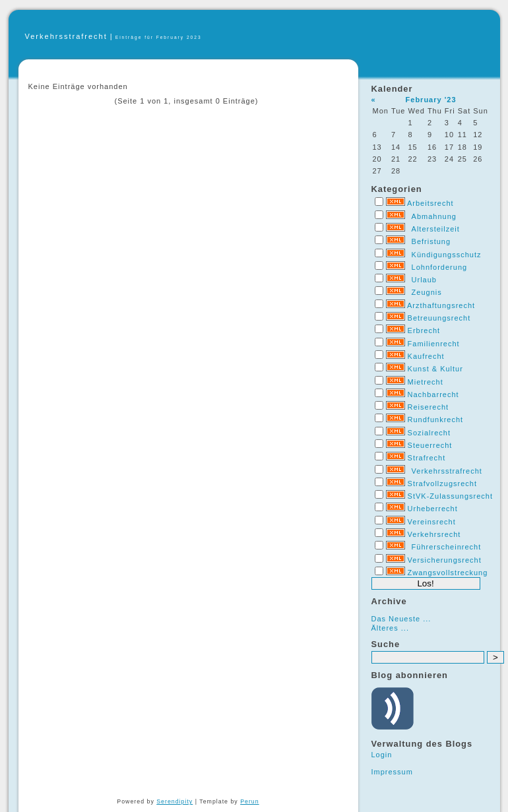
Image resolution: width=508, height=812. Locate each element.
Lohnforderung (440, 267)
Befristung (431, 241)
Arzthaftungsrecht (441, 305)
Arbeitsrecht (430, 203)
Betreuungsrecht (439, 318)
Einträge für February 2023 (159, 37)
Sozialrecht (429, 433)
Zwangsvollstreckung (448, 573)
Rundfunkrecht (436, 420)
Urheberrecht (433, 509)
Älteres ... (390, 628)
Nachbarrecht (433, 394)
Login (382, 755)
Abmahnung (434, 216)
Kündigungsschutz (447, 255)
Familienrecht (434, 344)
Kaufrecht (426, 356)
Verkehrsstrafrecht (66, 36)
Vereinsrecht (432, 522)
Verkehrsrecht (434, 534)
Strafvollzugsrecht (442, 484)
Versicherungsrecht (445, 560)
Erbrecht (424, 330)
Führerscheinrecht (447, 547)
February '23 (431, 100)
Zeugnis (427, 292)
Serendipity (175, 801)
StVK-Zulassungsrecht (450, 496)
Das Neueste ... (401, 619)
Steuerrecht (430, 445)
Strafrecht (427, 458)
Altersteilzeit (436, 229)
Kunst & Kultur (435, 369)
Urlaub (424, 280)
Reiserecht (429, 407)
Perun (249, 801)
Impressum (392, 772)
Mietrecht (426, 382)
